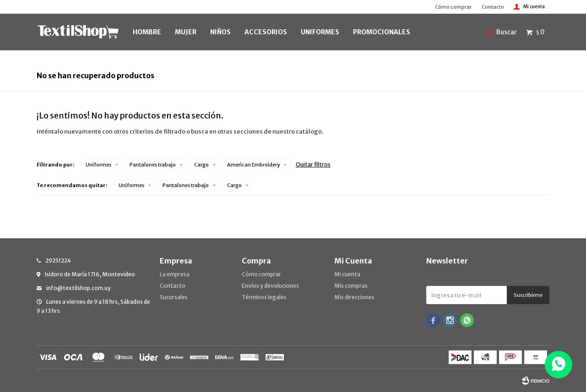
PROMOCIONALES (382, 32)
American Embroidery (253, 165)
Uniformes (98, 165)
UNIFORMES (320, 32)
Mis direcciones (354, 297)
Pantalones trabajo (153, 165)
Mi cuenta (347, 274)
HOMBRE (147, 32)
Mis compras (351, 286)
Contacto (493, 7)
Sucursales (174, 297)
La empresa (175, 274)
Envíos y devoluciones (270, 286)
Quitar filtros (313, 164)
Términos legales (264, 297)
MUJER (186, 32)
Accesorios (266, 32)
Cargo (201, 165)
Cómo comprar (453, 7)
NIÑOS (220, 32)
